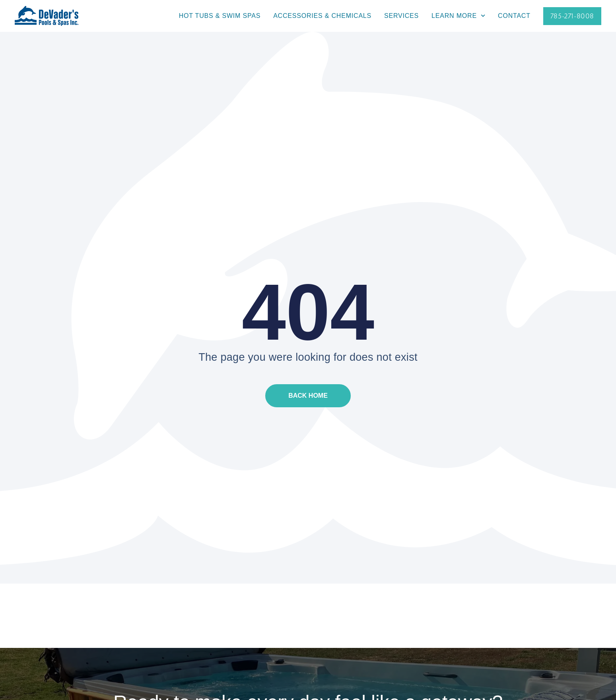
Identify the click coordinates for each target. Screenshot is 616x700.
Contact (514, 16)
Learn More (458, 16)
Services (401, 16)
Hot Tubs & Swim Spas (220, 16)
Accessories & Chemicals (322, 16)
